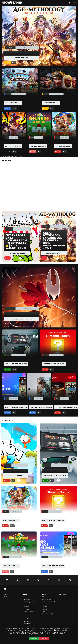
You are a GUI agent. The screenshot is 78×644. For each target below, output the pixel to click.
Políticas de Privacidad (54, 634)
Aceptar (34, 639)
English (65, 595)
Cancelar (44, 639)
